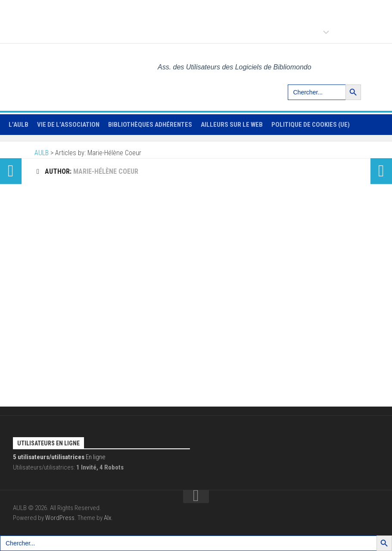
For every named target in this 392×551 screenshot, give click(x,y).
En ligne (59, 457)
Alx (107, 518)
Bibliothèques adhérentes (150, 125)
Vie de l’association (68, 125)
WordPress (60, 518)
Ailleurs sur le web (232, 125)
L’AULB (19, 125)
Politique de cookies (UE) (311, 125)
